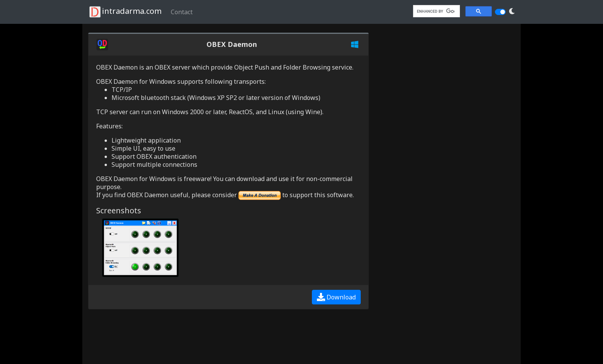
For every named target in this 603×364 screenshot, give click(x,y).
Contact (182, 12)
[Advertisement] (150, 337)
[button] (512, 11)
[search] (436, 11)
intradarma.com (125, 12)
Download (336, 297)
